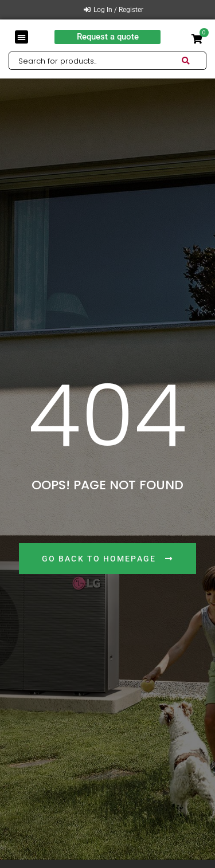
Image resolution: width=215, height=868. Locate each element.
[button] (21, 37)
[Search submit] (194, 61)
